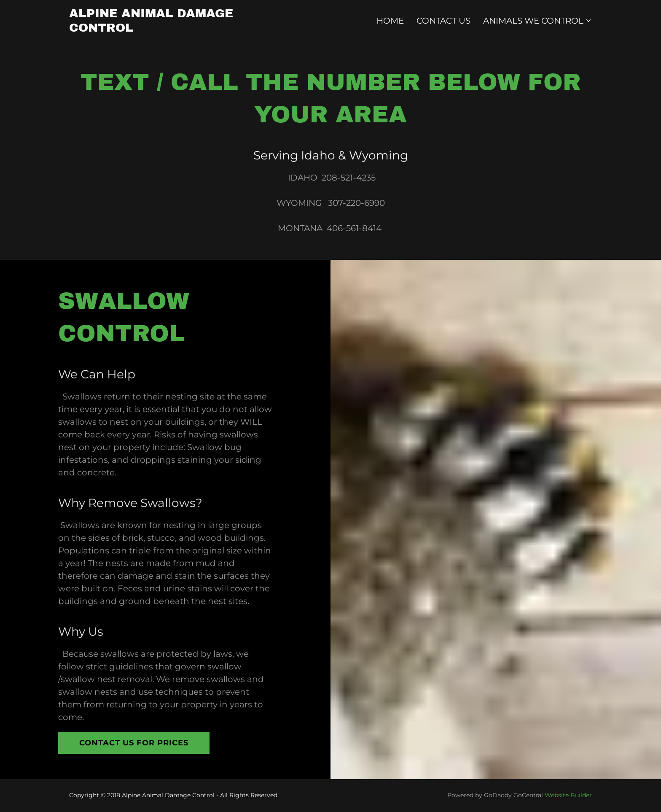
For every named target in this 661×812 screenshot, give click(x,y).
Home (390, 21)
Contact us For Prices (134, 743)
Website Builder (568, 795)
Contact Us (443, 21)
